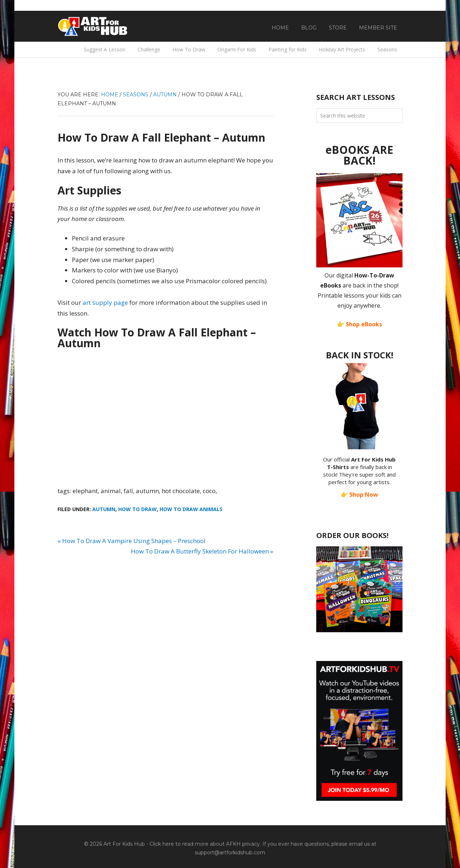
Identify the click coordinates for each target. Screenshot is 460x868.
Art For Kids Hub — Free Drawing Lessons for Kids (93, 26)
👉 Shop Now (359, 495)
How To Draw (137, 509)
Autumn (104, 509)
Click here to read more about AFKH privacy (205, 844)
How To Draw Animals (191, 509)
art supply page (105, 302)
